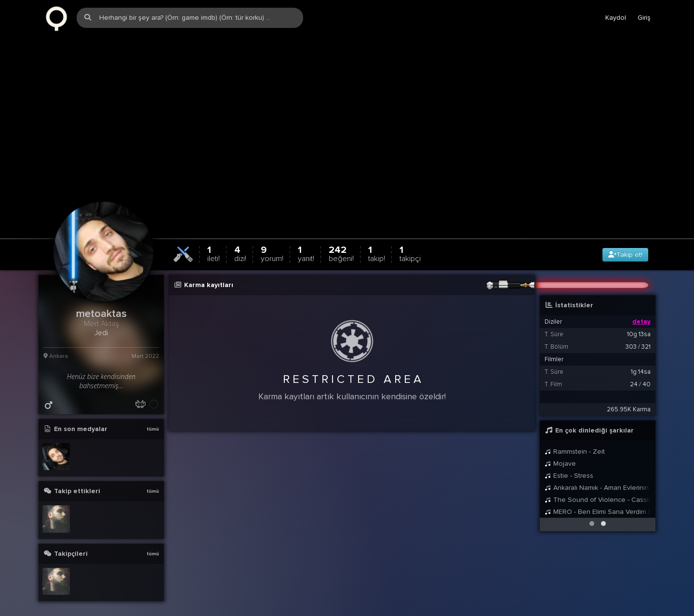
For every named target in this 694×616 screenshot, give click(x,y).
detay (641, 307)
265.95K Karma (629, 394)
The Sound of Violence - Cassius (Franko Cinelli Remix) (598, 485)
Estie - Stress (569, 461)
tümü (153, 414)
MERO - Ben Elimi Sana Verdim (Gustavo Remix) (598, 497)
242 (341, 239)
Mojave (560, 449)
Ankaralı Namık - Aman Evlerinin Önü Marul (598, 473)
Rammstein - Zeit (575, 437)
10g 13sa (639, 319)
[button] (592, 509)
